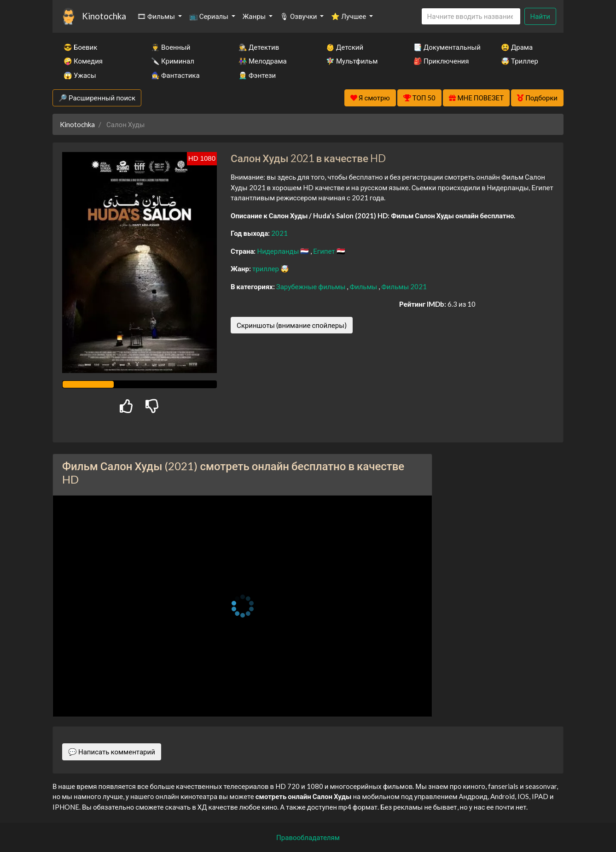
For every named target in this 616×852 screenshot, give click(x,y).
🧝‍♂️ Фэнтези (257, 75)
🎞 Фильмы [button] (157, 16)
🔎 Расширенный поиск (97, 98)
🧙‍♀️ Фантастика (175, 75)
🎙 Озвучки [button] (299, 16)
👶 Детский (345, 47)
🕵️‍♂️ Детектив (259, 47)
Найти (540, 16)
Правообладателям (308, 837)
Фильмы (364, 286)
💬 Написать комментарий (112, 752)
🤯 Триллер (520, 61)
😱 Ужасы (80, 75)
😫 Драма (517, 47)
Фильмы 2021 (404, 286)
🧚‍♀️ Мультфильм (352, 61)
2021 (279, 233)
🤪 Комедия (83, 61)
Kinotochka (104, 16)
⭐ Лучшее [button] (349, 16)
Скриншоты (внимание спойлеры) (292, 325)
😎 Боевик (80, 47)
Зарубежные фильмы (312, 286)
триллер (266, 268)
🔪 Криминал (173, 61)
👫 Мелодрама (263, 61)
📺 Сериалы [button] (209, 16)
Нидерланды (279, 251)
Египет (325, 251)
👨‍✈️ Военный (171, 47)
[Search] (471, 16)
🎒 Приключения (441, 61)
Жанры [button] (255, 16)
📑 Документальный (445, 47)
